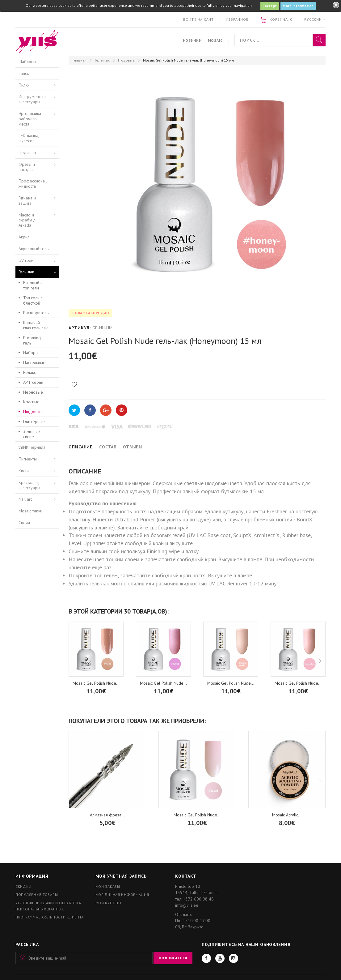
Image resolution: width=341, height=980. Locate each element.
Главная (80, 60)
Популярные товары (37, 894)
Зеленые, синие (32, 434)
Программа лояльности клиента (50, 917)
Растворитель (36, 313)
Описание (81, 447)
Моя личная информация (122, 894)
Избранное (237, 19)
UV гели (26, 260)
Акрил (24, 237)
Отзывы (133, 447)
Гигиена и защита (27, 201)
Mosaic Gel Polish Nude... (96, 683)
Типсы (24, 73)
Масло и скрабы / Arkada (27, 220)
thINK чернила (32, 447)
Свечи (24, 523)
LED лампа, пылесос (29, 138)
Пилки (24, 85)
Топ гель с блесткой (33, 300)
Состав (108, 447)
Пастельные (34, 362)
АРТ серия (33, 382)
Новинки (192, 40)
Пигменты (28, 459)
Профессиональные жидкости (37, 184)
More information (298, 6)
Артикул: (80, 328)
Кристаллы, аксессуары (29, 485)
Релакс (29, 372)
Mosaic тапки (30, 511)
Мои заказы (108, 886)
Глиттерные (34, 422)
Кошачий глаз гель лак (35, 325)
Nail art (25, 499)
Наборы (31, 353)
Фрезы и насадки (27, 167)
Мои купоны (108, 903)
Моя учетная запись (121, 876)
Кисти (24, 471)
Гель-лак (102, 60)
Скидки (23, 886)
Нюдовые (126, 60)
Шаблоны (27, 62)
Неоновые (33, 392)
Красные (31, 402)
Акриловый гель (34, 249)
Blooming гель (32, 340)
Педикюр (27, 152)
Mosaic (215, 40)
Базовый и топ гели (33, 285)
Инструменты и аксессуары (33, 99)
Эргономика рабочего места (30, 119)
